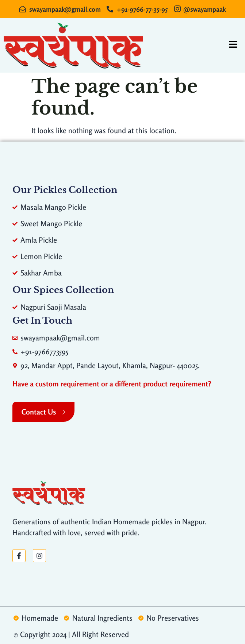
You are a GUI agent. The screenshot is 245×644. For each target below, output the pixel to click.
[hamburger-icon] (233, 46)
